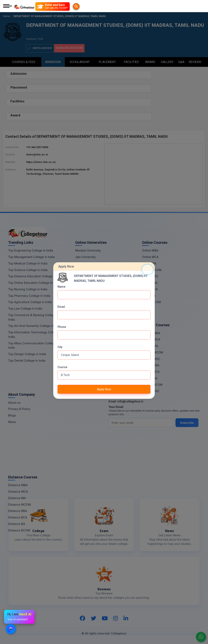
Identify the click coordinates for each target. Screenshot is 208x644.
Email (61, 307)
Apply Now (104, 389)
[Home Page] (24, 6)
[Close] (147, 270)
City (60, 347)
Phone (62, 327)
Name (61, 287)
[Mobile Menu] (8, 6)
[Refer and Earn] (61, 7)
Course (62, 367)
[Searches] (40, 7)
